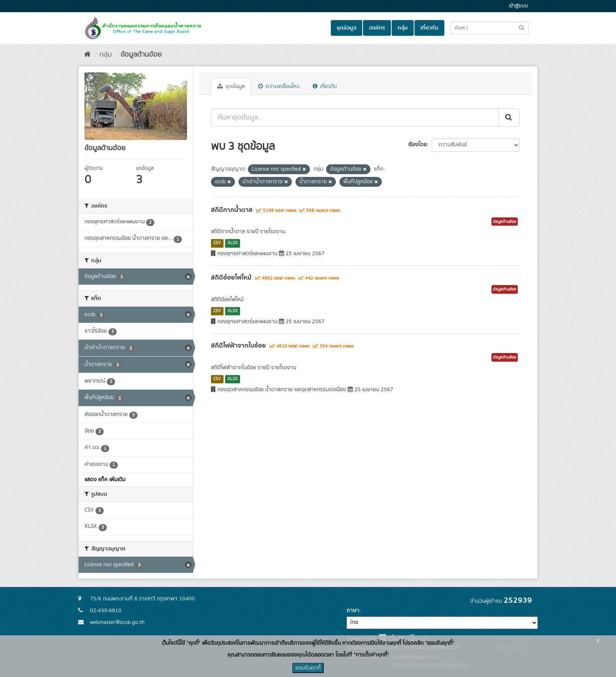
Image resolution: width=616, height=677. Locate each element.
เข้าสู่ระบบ (518, 6)
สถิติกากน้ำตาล (232, 210)
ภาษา (353, 611)
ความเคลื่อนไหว (279, 86)
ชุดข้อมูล (346, 28)
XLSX (233, 243)
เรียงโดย (417, 145)
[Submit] (509, 118)
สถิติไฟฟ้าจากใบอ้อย (238, 346)
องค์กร (377, 28)
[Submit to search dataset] (522, 27)
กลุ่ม (403, 28)
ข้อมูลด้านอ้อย (141, 55)
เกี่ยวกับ (429, 28)
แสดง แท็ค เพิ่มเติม (105, 480)
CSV (217, 243)
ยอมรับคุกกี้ (308, 668)
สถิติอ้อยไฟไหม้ (231, 278)
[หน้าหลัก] (87, 55)
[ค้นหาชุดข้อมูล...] (355, 118)
